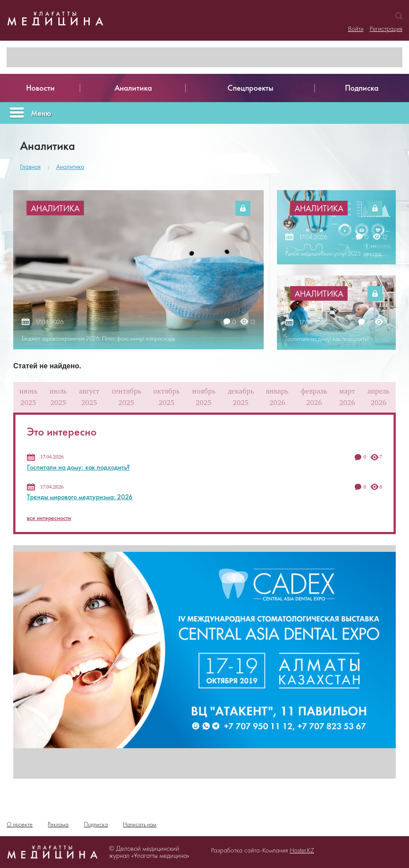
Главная (30, 167)
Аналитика (70, 167)
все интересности (49, 518)
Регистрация (386, 29)
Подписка (96, 824)
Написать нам (140, 824)
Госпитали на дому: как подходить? (78, 467)
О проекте (20, 824)
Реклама (58, 824)
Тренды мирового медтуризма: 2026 (80, 497)
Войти (356, 29)
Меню (41, 113)
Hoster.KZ (302, 850)
